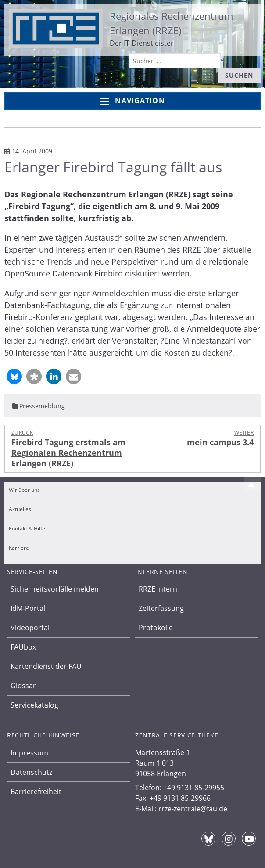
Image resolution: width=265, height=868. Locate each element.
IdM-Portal (28, 608)
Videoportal (30, 628)
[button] (14, 376)
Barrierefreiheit (36, 792)
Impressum (29, 753)
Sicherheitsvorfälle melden (55, 589)
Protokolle (156, 628)
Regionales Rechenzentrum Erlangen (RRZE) (171, 23)
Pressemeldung (42, 406)
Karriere (19, 548)
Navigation (132, 101)
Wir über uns (24, 490)
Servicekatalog (34, 705)
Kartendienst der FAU (46, 666)
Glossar (23, 686)
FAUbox (23, 647)
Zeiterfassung (161, 608)
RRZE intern (158, 589)
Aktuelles (20, 509)
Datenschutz (31, 772)
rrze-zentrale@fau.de (193, 809)
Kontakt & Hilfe (27, 528)
